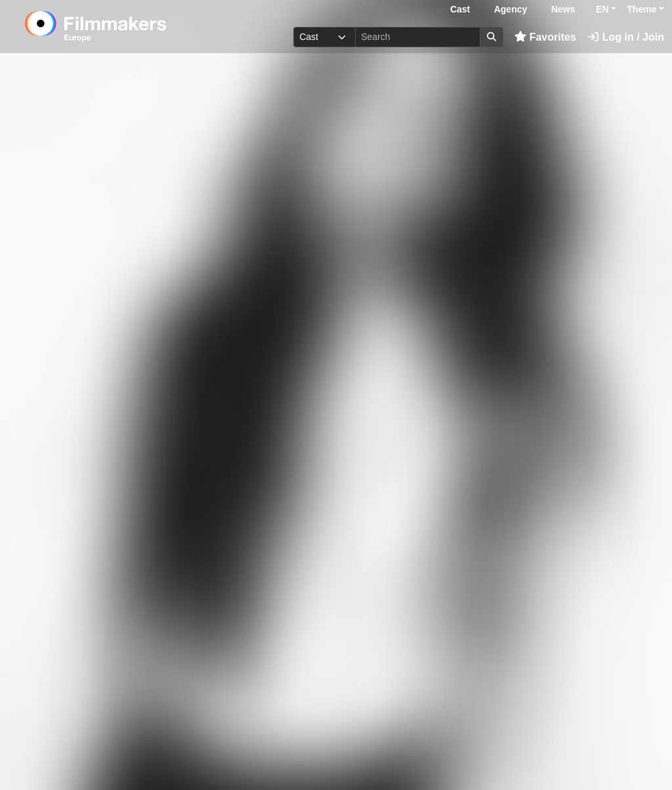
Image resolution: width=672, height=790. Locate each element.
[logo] (128, 26)
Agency (511, 9)
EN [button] (602, 9)
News (563, 9)
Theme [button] (641, 9)
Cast (460, 9)
